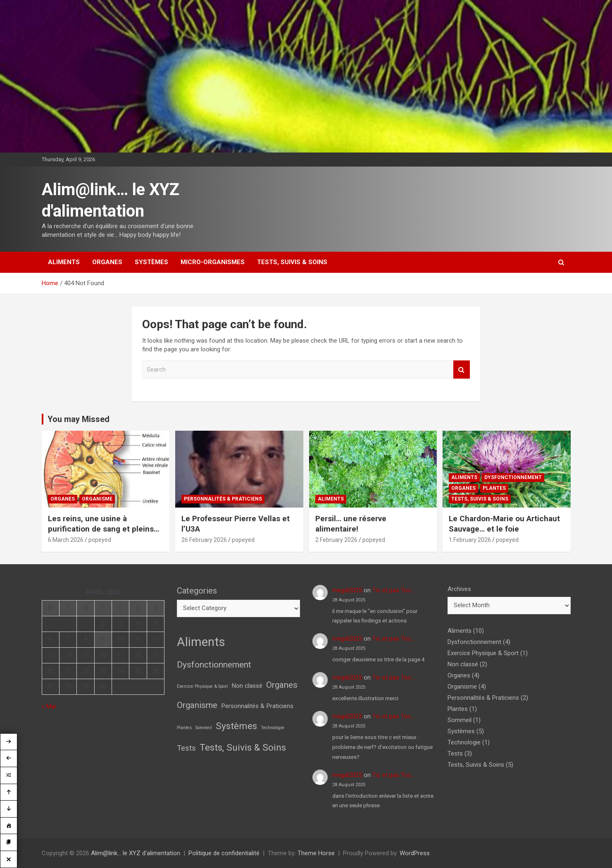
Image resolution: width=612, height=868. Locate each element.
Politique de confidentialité (224, 853)
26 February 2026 (204, 540)
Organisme (97, 499)
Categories (197, 591)
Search (462, 370)
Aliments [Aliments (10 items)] (201, 642)
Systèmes (151, 262)
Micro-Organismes (213, 262)
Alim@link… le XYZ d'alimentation (136, 853)
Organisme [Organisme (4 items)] (197, 705)
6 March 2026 (66, 540)
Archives (459, 589)
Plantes (494, 488)
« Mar (49, 706)
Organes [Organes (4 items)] (282, 685)
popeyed (100, 540)
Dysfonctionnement (513, 477)
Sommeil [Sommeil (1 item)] (204, 728)
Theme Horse (316, 853)
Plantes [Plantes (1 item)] (184, 728)
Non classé (463, 664)
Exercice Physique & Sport (483, 653)
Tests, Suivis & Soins (292, 262)
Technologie (464, 742)
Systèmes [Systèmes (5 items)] (236, 726)
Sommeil (460, 720)
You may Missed (79, 419)
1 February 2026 (470, 540)
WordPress (415, 853)
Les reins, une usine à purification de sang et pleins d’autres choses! (101, 529)
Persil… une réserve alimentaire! (351, 524)
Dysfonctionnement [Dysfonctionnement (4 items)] (214, 665)
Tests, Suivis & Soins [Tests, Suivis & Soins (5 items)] (243, 748)
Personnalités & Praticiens (223, 499)
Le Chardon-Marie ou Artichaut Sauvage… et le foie (504, 524)
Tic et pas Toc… (394, 590)
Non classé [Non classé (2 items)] (247, 686)
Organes (107, 262)
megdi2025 (347, 590)
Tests (455, 754)
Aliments (64, 262)
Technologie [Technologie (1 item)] (273, 728)
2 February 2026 (336, 540)
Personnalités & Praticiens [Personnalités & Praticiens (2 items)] (257, 706)
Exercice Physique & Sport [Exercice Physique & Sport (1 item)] (202, 686)
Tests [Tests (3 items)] (186, 748)
